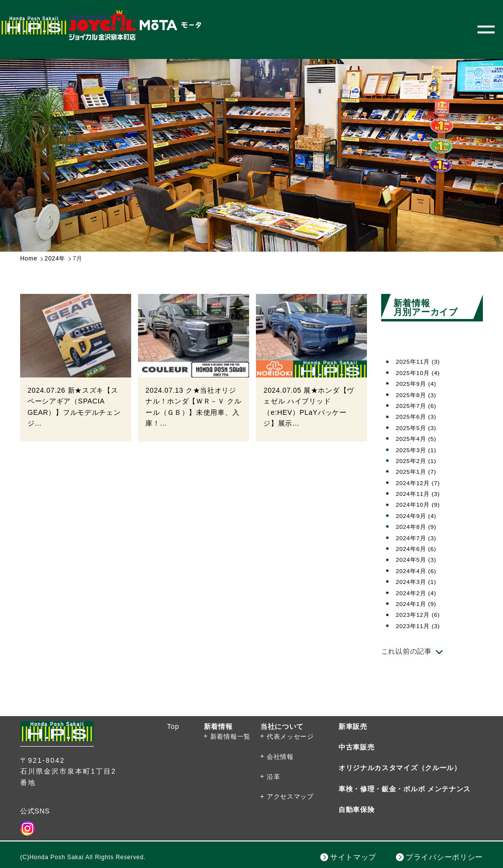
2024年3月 (419, 581)
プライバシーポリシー (444, 857)
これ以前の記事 (406, 651)
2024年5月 (419, 559)
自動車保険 (357, 810)
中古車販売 (357, 747)
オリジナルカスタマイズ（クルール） (400, 768)
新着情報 (218, 726)
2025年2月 (419, 461)
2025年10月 (421, 373)
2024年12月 (421, 483)
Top (173, 726)
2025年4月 (419, 438)
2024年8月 (419, 526)
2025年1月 (419, 471)
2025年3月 (419, 450)
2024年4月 (419, 571)
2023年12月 (421, 614)
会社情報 (280, 757)
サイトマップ (353, 857)
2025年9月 (419, 383)
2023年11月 (421, 626)
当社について (282, 726)
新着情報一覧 (230, 737)
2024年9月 (419, 516)
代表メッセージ (290, 737)
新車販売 (353, 726)
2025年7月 (419, 405)
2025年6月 (419, 416)
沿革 (273, 777)
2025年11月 (421, 361)
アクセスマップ (290, 796)
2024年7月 (419, 538)
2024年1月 (419, 604)
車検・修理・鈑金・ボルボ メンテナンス (405, 789)
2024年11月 (421, 493)
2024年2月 (419, 593)
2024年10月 (421, 504)
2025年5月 (419, 428)
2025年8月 (419, 395)
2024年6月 (419, 549)
